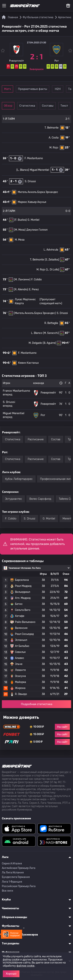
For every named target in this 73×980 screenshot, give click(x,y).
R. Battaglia (51, 323)
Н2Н (58, 89)
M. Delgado (35, 343)
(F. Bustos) (20, 220)
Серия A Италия (12, 864)
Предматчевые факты (33, 89)
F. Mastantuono (34, 158)
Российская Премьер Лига (19, 886)
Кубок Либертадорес (19, 479)
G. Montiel (33, 220)
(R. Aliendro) (21, 289)
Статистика (27, 106)
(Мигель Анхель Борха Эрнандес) (35, 313)
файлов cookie (25, 966)
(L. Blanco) (23, 170)
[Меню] (4, 6)
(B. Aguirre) (49, 343)
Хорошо (11, 974)
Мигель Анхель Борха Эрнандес (38, 192)
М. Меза (20, 240)
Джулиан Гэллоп (37, 230)
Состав (56, 439)
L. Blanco (37, 333)
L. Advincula (51, 250)
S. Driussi (30, 181)
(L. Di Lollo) (53, 270)
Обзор (8, 106)
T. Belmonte (52, 128)
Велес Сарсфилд (40, 499)
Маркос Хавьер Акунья (32, 202)
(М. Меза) (20, 230)
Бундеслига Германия (16, 877)
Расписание (36, 439)
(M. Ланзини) (22, 280)
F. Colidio (36, 280)
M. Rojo (54, 148)
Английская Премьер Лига (19, 868)
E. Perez (34, 289)
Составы (48, 106)
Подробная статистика (37, 704)
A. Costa (54, 138)
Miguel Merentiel (39, 170)
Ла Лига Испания (13, 873)
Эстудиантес (13, 499)
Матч (7, 89)
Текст (64, 106)
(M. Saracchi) (51, 333)
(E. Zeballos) (52, 260)
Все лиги (7, 891)
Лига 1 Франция (12, 882)
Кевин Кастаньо (28, 363)
